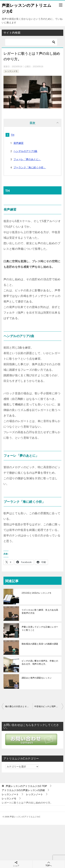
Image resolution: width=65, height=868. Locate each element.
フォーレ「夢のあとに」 (27, 159)
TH (13, 135)
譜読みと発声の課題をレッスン (37, 678)
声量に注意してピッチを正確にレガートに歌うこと (40, 628)
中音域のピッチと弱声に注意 (48, 706)
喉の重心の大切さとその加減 (19, 706)
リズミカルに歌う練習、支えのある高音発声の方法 (40, 611)
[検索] (31, 42)
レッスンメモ (11, 71)
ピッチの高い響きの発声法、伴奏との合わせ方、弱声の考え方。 (40, 662)
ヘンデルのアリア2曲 (25, 151)
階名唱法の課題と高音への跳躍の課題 (40, 644)
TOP (26, 786)
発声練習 (19, 143)
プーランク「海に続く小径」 (30, 167)
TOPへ (49, 864)
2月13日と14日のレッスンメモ (37, 593)
